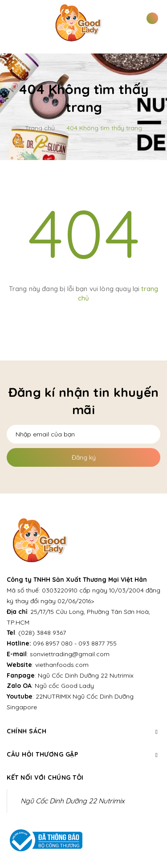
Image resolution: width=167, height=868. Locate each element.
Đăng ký (84, 457)
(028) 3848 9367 (42, 633)
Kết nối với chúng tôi (45, 777)
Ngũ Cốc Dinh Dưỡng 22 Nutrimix (86, 675)
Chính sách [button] (83, 731)
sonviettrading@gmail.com (70, 654)
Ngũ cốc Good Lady (64, 686)
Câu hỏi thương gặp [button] (83, 754)
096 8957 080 (53, 643)
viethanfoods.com (62, 665)
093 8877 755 (98, 643)
